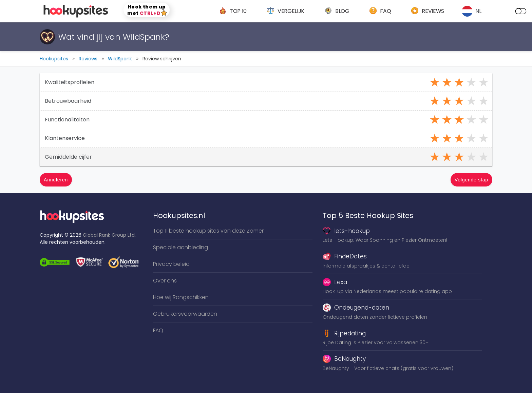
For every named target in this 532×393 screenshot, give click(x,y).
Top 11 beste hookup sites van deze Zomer (208, 231)
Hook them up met (147, 10)
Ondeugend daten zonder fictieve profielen (375, 317)
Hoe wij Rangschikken (181, 297)
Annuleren (56, 180)
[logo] (77, 11)
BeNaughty (344, 359)
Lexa (335, 282)
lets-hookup (346, 231)
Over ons (165, 281)
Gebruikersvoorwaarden (185, 314)
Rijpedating (344, 333)
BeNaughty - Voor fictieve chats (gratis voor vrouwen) (388, 368)
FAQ (158, 330)
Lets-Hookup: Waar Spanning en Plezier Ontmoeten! (385, 240)
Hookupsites (54, 59)
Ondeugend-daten (356, 308)
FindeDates (345, 256)
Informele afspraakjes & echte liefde (366, 266)
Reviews (88, 59)
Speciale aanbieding (180, 247)
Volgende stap (471, 180)
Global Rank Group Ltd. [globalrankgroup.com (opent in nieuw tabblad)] (109, 235)
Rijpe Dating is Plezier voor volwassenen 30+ (376, 342)
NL (478, 11)
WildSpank (120, 59)
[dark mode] (521, 11)
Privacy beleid (171, 264)
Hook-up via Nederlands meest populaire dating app (387, 291)
